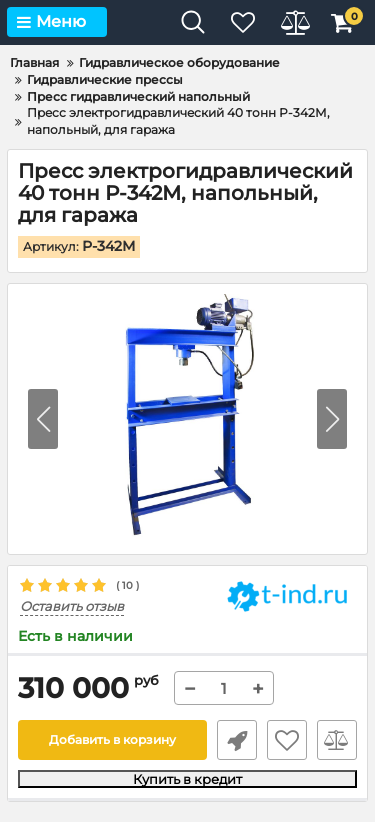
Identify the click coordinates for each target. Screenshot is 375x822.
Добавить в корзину (112, 739)
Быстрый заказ (237, 740)
